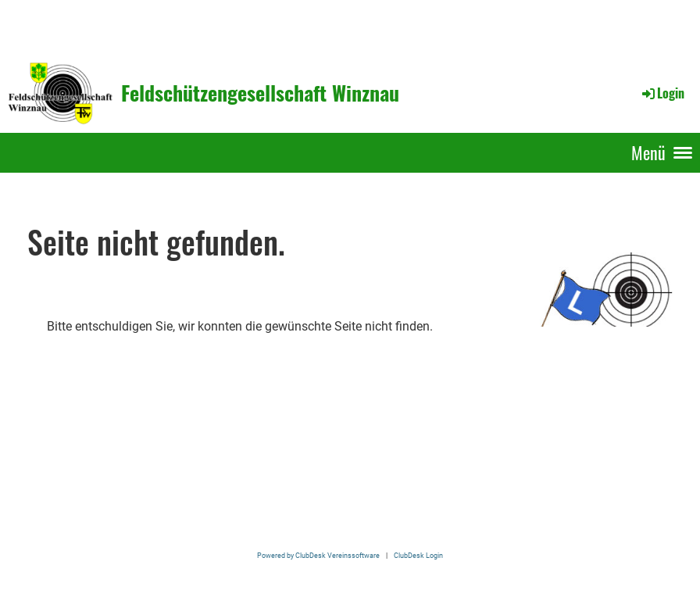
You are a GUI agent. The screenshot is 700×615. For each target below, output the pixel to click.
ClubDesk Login (418, 555)
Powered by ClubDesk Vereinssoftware (318, 555)
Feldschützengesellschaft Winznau (260, 93)
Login (662, 93)
